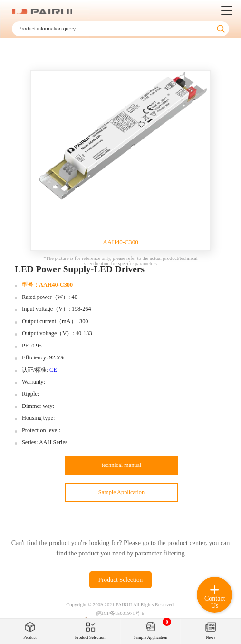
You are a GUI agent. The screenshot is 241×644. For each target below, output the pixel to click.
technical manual (122, 465)
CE (53, 370)
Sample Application (121, 492)
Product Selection (120, 580)
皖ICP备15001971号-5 (120, 613)
